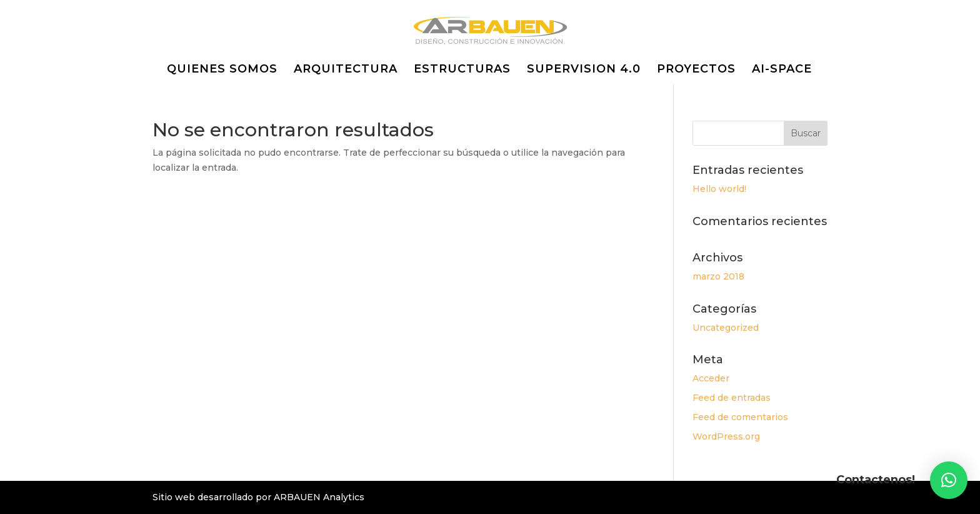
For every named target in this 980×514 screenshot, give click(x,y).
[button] (949, 480)
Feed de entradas (732, 398)
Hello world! (719, 189)
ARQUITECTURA (346, 70)
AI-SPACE (782, 70)
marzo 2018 (718, 276)
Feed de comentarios (740, 417)
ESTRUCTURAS (462, 70)
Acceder (711, 378)
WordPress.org (726, 436)
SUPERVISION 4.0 (584, 70)
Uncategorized (726, 328)
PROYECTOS (696, 70)
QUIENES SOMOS (222, 70)
